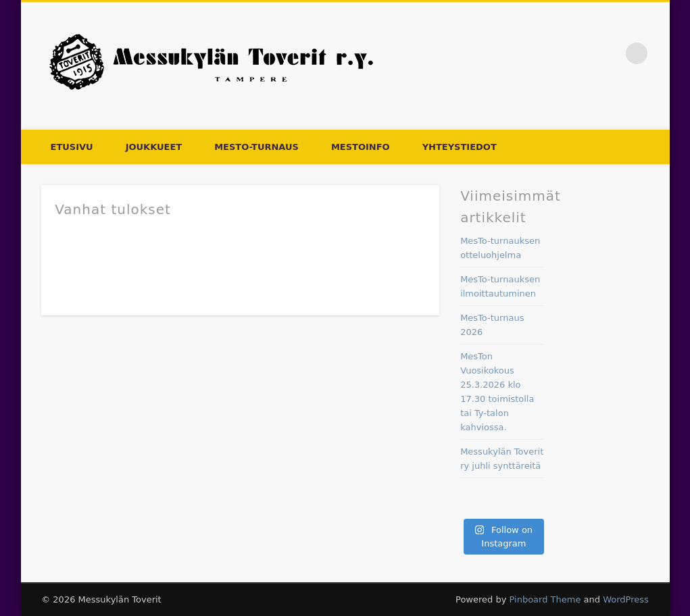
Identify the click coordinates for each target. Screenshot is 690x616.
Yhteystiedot (460, 147)
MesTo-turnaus (256, 147)
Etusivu (72, 147)
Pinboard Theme (545, 599)
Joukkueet (154, 147)
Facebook (609, 53)
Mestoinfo (361, 147)
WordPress (626, 599)
